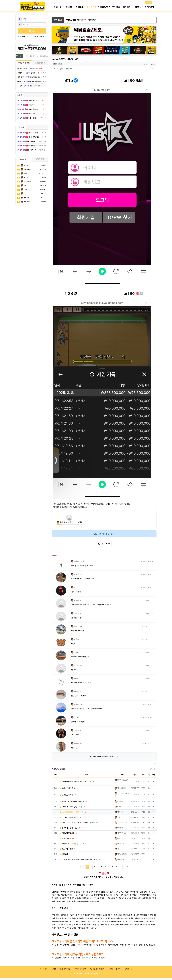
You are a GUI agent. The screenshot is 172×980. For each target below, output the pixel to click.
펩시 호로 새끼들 (66, 788)
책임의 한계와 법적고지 (97, 969)
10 (120, 867)
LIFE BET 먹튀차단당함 (69, 817)
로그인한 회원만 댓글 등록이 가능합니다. (104, 757)
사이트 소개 (44, 969)
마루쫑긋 (27, 198)
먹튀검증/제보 (71, 20)
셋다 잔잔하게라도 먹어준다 (29, 109)
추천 (149, 775)
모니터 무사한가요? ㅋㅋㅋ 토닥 (28, 150)
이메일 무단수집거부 (80, 969)
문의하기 (119, 969)
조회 (143, 775)
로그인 (140, 3)
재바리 (26, 190)
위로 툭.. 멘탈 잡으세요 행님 (29, 137)
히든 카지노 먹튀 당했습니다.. (71, 844)
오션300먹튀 (66, 795)
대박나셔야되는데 (28, 141)
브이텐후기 (26, 105)
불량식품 (27, 202)
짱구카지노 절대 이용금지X (70, 828)
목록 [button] (152, 69)
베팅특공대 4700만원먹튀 (70, 807)
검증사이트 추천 (66, 849)
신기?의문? (65, 838)
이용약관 (53, 969)
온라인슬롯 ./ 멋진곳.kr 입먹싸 (71, 801)
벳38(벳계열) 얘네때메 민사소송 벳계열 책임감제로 (79, 859)
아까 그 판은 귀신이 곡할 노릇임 (28, 118)
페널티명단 (92, 20)
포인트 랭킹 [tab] (24, 159)
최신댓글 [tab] (21, 127)
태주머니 (27, 173)
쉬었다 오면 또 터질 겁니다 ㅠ (28, 146)
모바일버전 (128, 969)
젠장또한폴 (27, 181)
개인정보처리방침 (65, 969)
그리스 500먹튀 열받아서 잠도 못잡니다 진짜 (76, 823)
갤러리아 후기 (27, 101)
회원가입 (149, 3)
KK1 (25, 194)
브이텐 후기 (26, 114)
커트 (25, 186)
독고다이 (27, 177)
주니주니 (27, 165)
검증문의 (64, 854)
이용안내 (110, 969)
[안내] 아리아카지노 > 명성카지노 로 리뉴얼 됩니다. (43, 56)
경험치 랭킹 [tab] (40, 159)
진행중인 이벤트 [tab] (24, 63)
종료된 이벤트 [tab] (40, 63)
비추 (154, 775)
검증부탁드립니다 (67, 833)
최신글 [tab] (20, 95)
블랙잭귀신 (27, 169)
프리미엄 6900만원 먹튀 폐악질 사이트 (74, 782)
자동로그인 (25, 37)
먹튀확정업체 (82, 20)
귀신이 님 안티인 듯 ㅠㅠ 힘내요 (29, 133)
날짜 (135, 775)
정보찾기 (43, 37)
